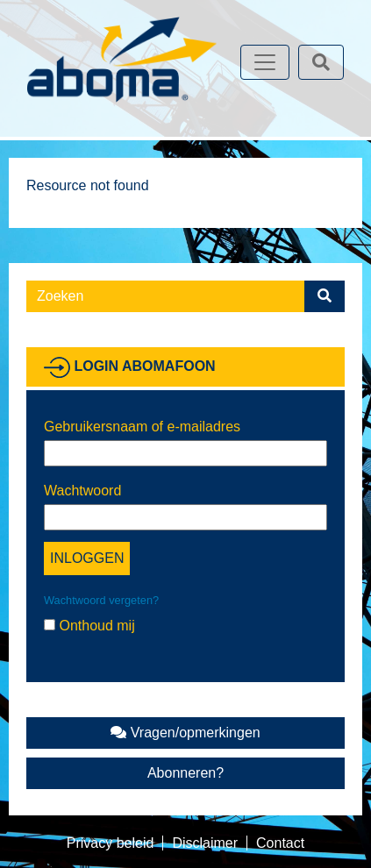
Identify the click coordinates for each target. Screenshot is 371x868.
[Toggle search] (321, 62)
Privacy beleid (111, 843)
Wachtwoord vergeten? (101, 600)
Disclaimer (205, 843)
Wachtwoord (82, 491)
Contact (280, 843)
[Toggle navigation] (265, 62)
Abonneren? (185, 773)
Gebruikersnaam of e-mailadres (142, 427)
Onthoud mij (89, 626)
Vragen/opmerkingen (185, 733)
